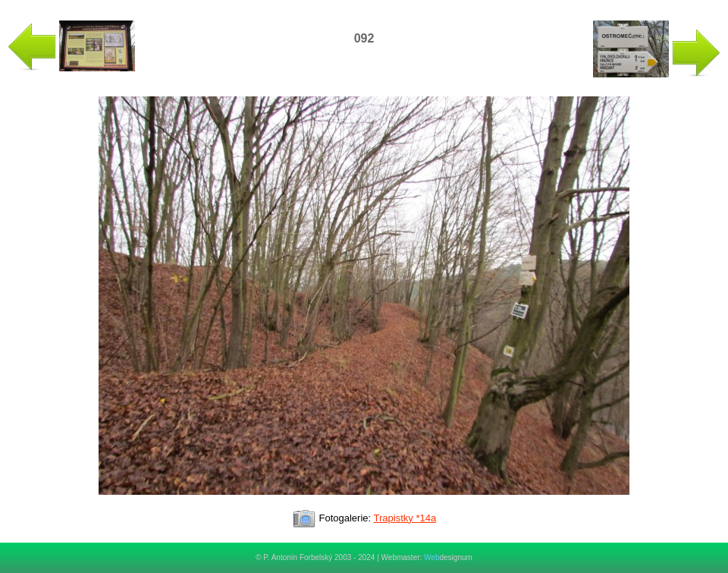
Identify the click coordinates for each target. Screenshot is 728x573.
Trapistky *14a (405, 518)
